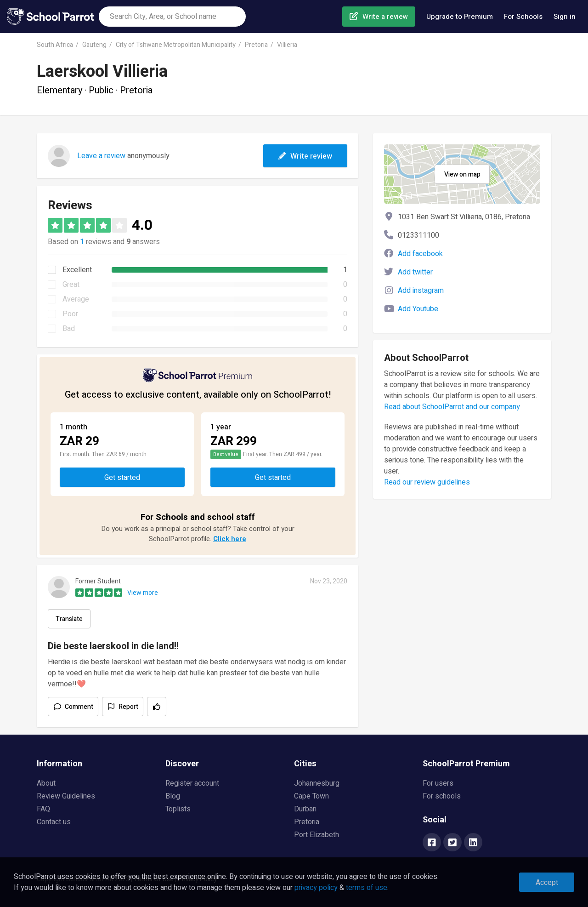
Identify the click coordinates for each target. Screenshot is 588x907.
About (46, 783)
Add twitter (415, 272)
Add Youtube (418, 309)
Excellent (77, 270)
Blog (173, 796)
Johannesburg (317, 783)
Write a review (385, 17)
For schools (442, 796)
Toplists (178, 809)
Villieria (287, 45)
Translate (69, 619)
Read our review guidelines (427, 482)
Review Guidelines (66, 796)
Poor (70, 314)
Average (76, 299)
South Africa (55, 45)
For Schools (523, 17)
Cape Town (311, 796)
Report (129, 707)
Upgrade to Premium (460, 17)
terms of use (367, 888)
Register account (192, 783)
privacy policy (316, 888)
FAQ (43, 809)
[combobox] (172, 17)
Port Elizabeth (317, 835)
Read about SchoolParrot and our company (452, 407)
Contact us (54, 822)
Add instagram (421, 291)
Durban (305, 809)
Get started (122, 478)
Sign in (565, 17)
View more (143, 593)
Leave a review (101, 156)
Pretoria (256, 45)
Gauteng (94, 45)
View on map (462, 174)
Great (71, 285)
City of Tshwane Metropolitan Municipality (176, 45)
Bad (69, 329)
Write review (305, 156)
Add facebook (420, 254)
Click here (230, 539)
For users (438, 783)
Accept (547, 883)
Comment (79, 707)
